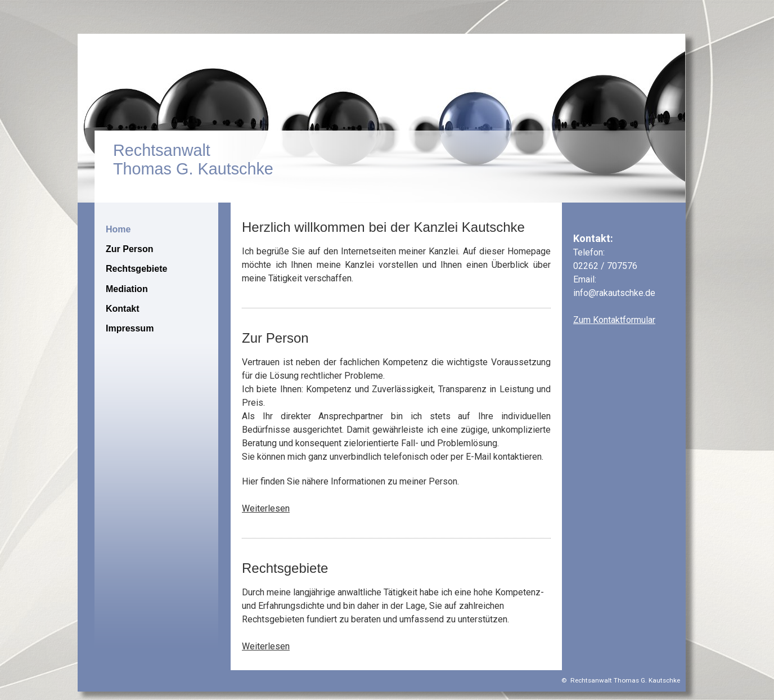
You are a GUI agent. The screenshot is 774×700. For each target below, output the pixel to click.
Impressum (130, 328)
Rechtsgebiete (136, 269)
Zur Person (129, 249)
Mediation (127, 289)
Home (118, 229)
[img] (387, 118)
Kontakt (123, 309)
